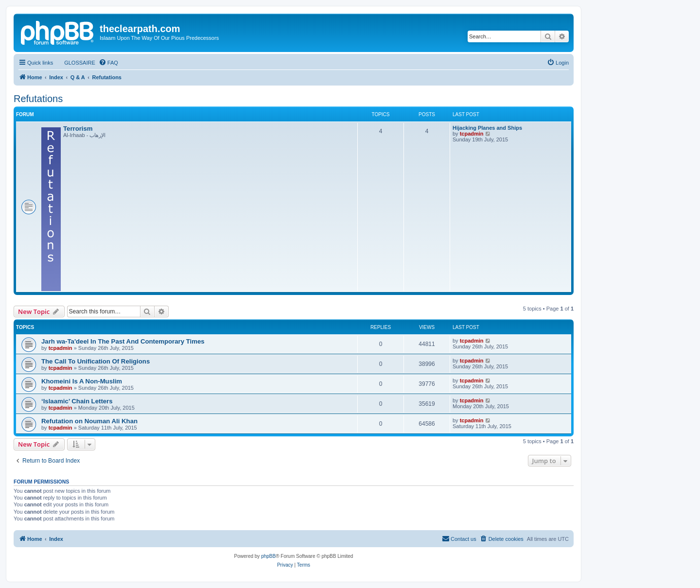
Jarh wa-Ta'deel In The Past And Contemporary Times (123, 341)
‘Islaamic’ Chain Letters (77, 401)
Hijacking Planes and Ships (487, 128)
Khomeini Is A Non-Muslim (82, 381)
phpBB (268, 556)
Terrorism (78, 129)
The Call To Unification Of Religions (96, 361)
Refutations (38, 99)
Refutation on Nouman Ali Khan (89, 421)
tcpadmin (472, 134)
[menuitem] (75, 63)
